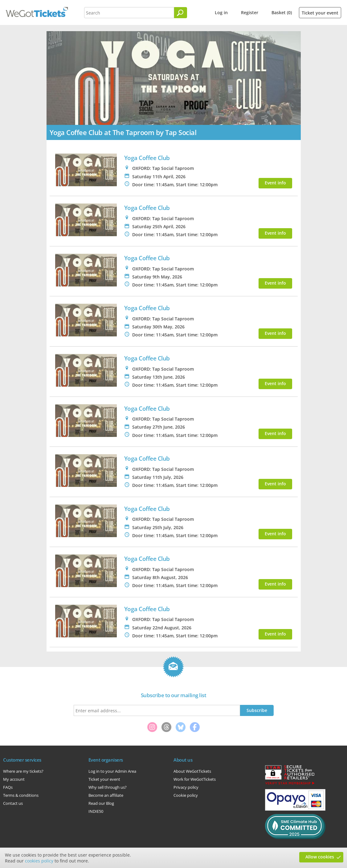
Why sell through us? (108, 787)
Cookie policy (186, 795)
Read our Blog (101, 803)
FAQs (8, 787)
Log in (221, 12)
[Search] (181, 13)
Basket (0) (282, 12)
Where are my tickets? (23, 771)
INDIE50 (96, 811)
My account (14, 779)
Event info (275, 183)
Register (250, 12)
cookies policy (39, 861)
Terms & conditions (21, 795)
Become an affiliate (106, 795)
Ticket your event (320, 13)
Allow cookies (320, 857)
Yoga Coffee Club (147, 158)
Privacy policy (186, 787)
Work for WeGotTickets (195, 779)
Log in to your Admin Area (112, 771)
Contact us (13, 803)
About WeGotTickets (192, 771)
